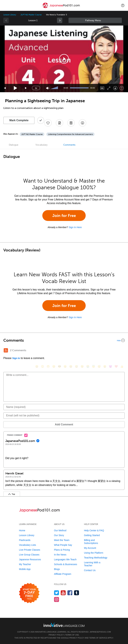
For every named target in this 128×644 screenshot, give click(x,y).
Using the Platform (94, 553)
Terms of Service (98, 638)
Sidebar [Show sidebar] (95, 20)
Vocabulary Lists (27, 545)
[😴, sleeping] (99, 366)
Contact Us (90, 570)
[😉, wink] (82, 366)
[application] (64, 59)
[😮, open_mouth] (105, 366)
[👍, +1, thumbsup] (122, 366)
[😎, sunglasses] (59, 366)
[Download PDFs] (71, 123)
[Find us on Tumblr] (77, 593)
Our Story (59, 535)
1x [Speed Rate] (36, 88)
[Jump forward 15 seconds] (26, 88)
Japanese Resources (30, 559)
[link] (60, 20)
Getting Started (92, 535)
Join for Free (64, 216)
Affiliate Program (63, 574)
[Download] (115, 88)
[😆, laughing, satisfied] (71, 366)
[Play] (16, 88)
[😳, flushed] (42, 366)
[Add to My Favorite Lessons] (48, 123)
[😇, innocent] (93, 366)
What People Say (63, 545)
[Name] (64, 407)
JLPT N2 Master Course (31, 15)
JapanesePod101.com (100, 632)
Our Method (60, 530)
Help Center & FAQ (94, 530)
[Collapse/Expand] (64, 340)
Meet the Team (62, 540)
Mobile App (25, 569)
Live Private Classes (30, 550)
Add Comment (64, 424)
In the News (60, 555)
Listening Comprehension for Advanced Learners (70, 134)
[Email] (64, 416)
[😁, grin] (48, 366)
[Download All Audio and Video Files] (82, 123)
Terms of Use (72, 635)
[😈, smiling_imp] (110, 366)
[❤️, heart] (116, 366)
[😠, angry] (65, 366)
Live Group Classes (29, 555)
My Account (90, 548)
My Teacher (25, 564)
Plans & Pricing (62, 550)
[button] (123, 5)
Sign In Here (75, 227)
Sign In (16, 358)
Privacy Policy (56, 635)
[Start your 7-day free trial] (29, 593)
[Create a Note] (59, 123)
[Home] (61, 8)
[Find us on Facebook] (70, 593)
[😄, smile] (37, 366)
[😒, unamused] (54, 366)
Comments (69, 145)
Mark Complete (19, 120)
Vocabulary (41, 145)
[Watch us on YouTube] (63, 593)
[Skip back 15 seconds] (5, 88)
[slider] (55, 88)
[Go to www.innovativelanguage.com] (64, 625)
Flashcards (25, 540)
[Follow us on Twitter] (57, 593)
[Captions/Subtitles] (102, 88)
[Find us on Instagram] (57, 599)
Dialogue (14, 145)
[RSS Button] (6, 350)
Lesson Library (10, 15)
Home (22, 530)
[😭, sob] (88, 366)
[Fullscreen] (109, 88)
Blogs (57, 569)
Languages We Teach (65, 559)
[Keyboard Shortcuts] (122, 88)
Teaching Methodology (96, 558)
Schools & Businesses (66, 564)
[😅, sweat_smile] (76, 366)
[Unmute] (48, 88)
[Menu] (5, 5)
